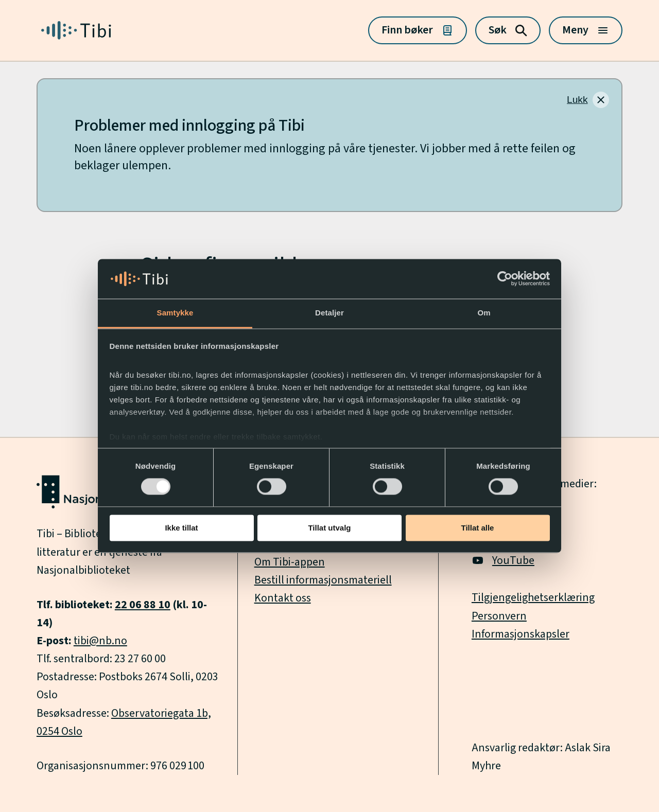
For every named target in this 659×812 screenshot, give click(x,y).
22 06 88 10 (143, 605)
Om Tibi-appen (290, 562)
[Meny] (586, 30)
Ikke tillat (181, 528)
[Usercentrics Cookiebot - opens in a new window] (505, 279)
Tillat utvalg (329, 528)
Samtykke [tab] (175, 313)
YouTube (503, 561)
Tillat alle (478, 528)
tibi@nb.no (100, 641)
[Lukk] (588, 100)
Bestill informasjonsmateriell (323, 580)
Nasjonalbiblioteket (83, 570)
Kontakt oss (283, 598)
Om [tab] (484, 313)
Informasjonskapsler (521, 634)
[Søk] (508, 30)
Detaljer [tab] (329, 313)
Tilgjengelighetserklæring (533, 598)
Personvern (499, 616)
